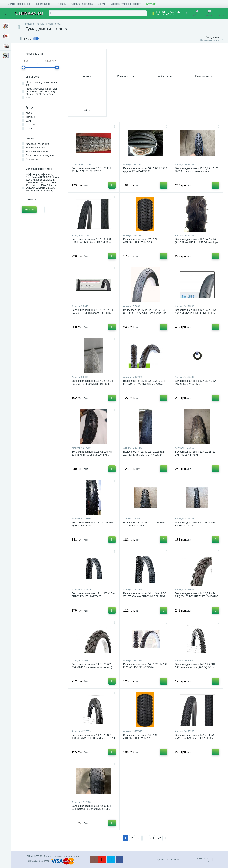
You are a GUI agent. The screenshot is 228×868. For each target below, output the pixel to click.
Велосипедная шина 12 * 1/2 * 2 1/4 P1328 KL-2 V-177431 (196, 382)
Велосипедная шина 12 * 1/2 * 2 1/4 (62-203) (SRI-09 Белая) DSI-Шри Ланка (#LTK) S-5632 (92, 384)
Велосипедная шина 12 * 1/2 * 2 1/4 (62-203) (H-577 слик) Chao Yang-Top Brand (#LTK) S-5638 (145, 313)
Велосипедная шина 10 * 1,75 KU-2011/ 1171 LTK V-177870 (92, 170)
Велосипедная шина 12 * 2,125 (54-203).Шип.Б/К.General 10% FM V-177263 (92, 455)
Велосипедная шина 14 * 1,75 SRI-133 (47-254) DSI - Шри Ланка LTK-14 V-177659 (93, 738)
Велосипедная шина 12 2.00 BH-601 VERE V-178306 (196, 524)
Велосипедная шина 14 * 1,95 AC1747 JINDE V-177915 (141, 737)
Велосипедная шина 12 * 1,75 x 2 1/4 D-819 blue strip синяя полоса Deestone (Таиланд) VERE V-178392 (196, 171)
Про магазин (44, 4)
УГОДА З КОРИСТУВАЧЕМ (166, 860)
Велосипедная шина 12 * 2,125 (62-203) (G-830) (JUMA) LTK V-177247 (144, 453)
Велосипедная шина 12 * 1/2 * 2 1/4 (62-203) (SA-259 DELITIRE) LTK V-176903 (196, 313)
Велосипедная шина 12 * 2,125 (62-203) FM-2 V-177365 (196, 453)
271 (152, 838)
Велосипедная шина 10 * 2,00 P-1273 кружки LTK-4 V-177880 (145, 170)
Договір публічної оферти (126, 4)
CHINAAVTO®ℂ (205, 860)
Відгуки (102, 4)
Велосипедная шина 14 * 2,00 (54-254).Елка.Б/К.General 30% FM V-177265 (195, 738)
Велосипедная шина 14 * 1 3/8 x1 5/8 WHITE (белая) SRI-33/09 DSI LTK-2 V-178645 (145, 596)
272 (159, 838)
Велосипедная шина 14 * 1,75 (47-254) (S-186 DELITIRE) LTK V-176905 (196, 595)
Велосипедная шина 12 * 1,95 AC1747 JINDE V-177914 (141, 241)
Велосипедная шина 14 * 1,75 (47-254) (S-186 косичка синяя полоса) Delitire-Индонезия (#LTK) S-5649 (92, 667)
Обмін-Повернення (19, 4)
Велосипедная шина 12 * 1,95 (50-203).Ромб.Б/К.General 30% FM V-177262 (92, 242)
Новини (62, 4)
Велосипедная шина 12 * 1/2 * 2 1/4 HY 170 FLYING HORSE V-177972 (144, 382)
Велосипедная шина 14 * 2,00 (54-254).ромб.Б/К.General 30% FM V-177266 (92, 809)
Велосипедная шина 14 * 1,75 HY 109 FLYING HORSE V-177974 (145, 666)
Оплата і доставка (82, 4)
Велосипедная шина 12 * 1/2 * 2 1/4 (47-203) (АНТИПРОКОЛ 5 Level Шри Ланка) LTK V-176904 (197, 242)
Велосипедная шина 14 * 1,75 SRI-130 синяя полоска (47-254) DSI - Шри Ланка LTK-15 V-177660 (195, 667)
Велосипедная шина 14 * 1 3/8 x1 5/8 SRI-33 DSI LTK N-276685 (93, 595)
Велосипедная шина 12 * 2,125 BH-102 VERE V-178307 (144, 524)
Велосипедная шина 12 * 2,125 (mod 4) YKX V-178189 (93, 524)
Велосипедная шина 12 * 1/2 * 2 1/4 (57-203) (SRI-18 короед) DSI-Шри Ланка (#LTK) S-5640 (92, 313)
